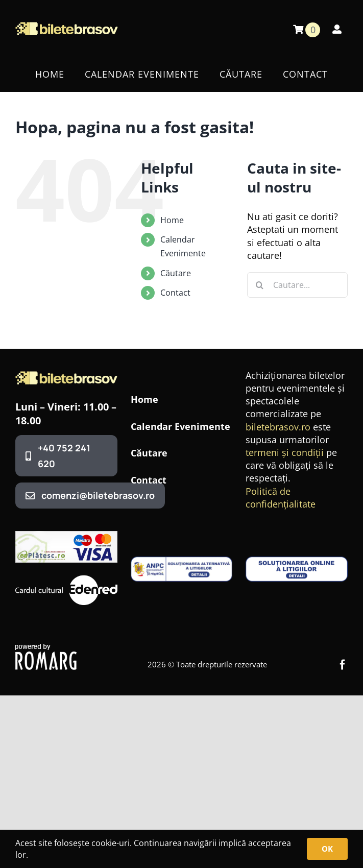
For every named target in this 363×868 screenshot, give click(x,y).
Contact (175, 293)
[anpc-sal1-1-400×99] (182, 561)
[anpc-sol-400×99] (297, 561)
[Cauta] (260, 285)
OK (327, 849)
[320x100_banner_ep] (66, 536)
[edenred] (66, 577)
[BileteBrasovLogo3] (66, 376)
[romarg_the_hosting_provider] (46, 648)
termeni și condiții (285, 452)
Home (172, 220)
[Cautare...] (297, 285)
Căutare (176, 273)
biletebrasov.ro (278, 427)
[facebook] (343, 665)
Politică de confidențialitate (281, 498)
